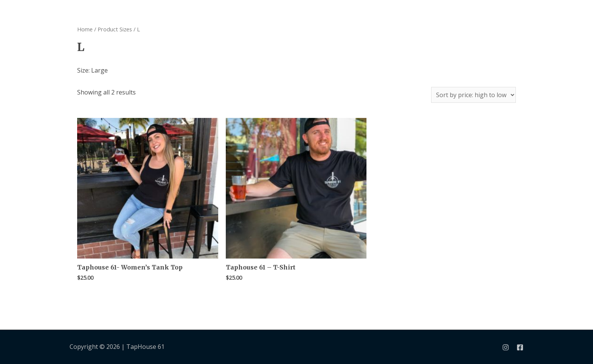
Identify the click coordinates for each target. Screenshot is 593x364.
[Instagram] (506, 347)
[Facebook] (520, 347)
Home (85, 29)
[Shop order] (473, 95)
